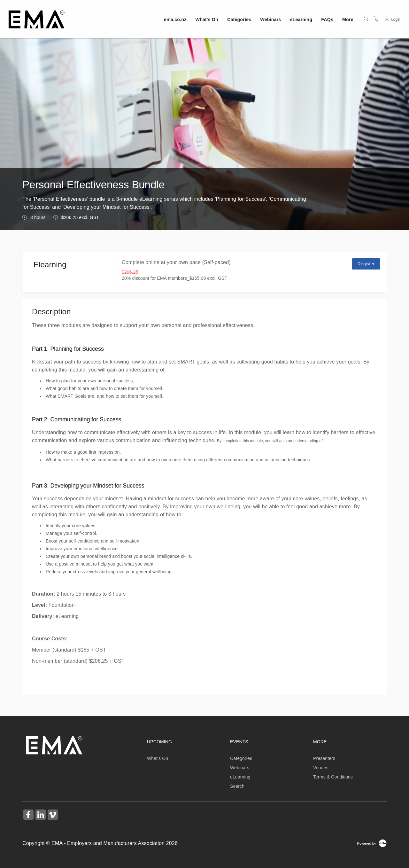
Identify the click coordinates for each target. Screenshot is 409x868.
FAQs (327, 20)
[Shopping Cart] (376, 19)
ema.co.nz (175, 20)
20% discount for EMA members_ (156, 278)
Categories (239, 20)
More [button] (348, 20)
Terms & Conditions (333, 777)
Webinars (270, 20)
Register (366, 264)
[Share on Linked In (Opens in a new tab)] (41, 815)
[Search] (366, 19)
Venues (321, 768)
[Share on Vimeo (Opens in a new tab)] (53, 815)
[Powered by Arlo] (372, 843)
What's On (207, 20)
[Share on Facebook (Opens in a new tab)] (28, 815)
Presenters (324, 758)
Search (237, 786)
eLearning (301, 20)
